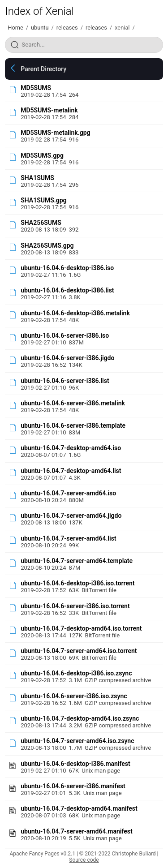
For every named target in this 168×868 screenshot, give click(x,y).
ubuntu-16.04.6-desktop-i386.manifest (75, 764)
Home (15, 28)
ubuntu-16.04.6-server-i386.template (73, 425)
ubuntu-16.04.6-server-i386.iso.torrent (75, 606)
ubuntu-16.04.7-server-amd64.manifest (77, 831)
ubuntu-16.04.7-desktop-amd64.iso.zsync (80, 718)
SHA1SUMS (37, 178)
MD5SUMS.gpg (42, 155)
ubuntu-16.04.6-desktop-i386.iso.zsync (76, 673)
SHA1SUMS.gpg (43, 200)
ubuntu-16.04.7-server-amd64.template (77, 561)
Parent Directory (43, 69)
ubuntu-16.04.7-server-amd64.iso (68, 493)
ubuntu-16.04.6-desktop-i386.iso (67, 268)
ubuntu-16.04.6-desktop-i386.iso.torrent (78, 583)
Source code (84, 860)
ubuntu (40, 28)
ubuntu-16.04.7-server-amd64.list (68, 538)
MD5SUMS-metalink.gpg (55, 133)
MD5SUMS (36, 88)
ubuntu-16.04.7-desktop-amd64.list (71, 471)
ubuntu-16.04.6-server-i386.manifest (73, 786)
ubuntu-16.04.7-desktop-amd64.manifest (79, 808)
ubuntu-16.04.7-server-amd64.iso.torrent (79, 651)
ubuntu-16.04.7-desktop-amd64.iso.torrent (81, 628)
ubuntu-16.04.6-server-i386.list (65, 381)
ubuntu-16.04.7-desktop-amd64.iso (71, 448)
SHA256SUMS (41, 223)
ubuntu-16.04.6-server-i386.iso (65, 335)
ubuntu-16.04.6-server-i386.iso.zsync (74, 696)
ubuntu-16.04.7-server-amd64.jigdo (71, 516)
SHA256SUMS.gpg (47, 245)
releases (67, 28)
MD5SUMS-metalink (49, 110)
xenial (122, 28)
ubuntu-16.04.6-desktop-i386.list (67, 290)
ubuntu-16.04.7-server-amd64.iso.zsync (77, 741)
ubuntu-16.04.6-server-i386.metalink (73, 403)
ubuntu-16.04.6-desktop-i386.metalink (75, 313)
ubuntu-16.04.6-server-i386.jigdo (67, 358)
